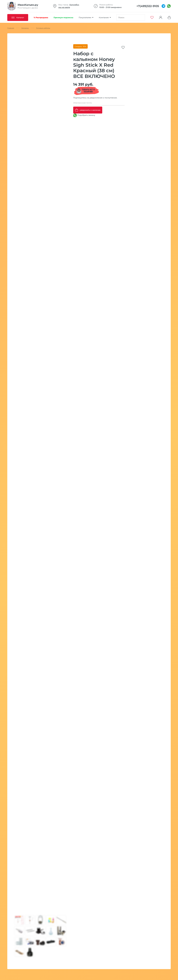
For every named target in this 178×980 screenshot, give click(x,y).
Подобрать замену (84, 115)
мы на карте (64, 7)
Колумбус (74, 5)
